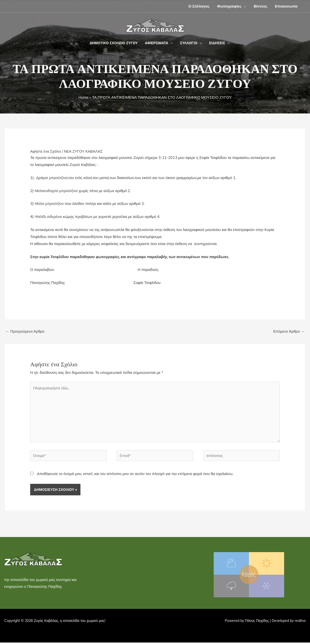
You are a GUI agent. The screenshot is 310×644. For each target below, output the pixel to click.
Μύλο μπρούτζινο (50, 203)
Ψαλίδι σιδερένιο (49, 217)
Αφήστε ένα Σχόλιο (46, 151)
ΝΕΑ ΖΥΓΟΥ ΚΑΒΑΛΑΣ (84, 151)
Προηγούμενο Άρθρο (25, 331)
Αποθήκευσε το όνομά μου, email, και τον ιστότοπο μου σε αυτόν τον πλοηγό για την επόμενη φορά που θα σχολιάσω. (135, 475)
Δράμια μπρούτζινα (52, 178)
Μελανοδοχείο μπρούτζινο (57, 191)
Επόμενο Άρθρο (289, 331)
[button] (244, 6)
